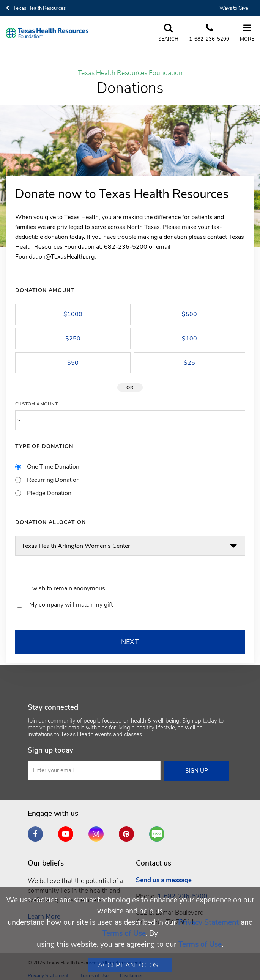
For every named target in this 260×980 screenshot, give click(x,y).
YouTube (68, 831)
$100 (189, 339)
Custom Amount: (37, 404)
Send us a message (164, 880)
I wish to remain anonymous (67, 588)
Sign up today (50, 750)
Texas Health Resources (36, 8)
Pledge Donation (49, 493)
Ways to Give (234, 8)
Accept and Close (130, 965)
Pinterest (128, 831)
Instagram (98, 831)
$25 (189, 363)
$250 (73, 339)
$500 (189, 314)
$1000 (73, 314)
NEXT (130, 642)
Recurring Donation (53, 480)
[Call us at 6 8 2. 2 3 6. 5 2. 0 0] (207, 33)
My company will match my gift (71, 605)
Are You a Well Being (159, 834)
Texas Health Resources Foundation (130, 73)
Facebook (37, 831)
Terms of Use (124, 933)
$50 (73, 363)
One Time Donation (53, 467)
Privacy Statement (208, 922)
